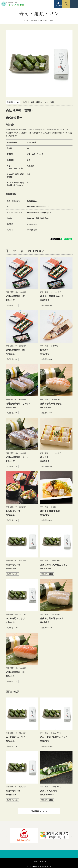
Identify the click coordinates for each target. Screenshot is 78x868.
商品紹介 (34, 20)
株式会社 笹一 (32, 201)
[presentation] (6, 835)
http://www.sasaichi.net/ (36, 207)
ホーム (26, 20)
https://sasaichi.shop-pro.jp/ (38, 212)
